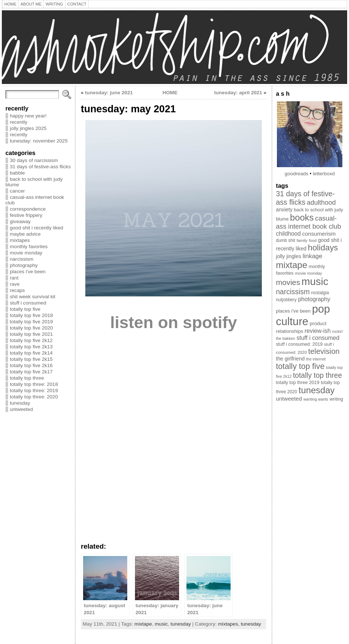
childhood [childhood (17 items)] (288, 234)
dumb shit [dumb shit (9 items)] (285, 240)
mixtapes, (229, 624)
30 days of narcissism (34, 160)
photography (24, 265)
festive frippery (26, 215)
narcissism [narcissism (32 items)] (293, 292)
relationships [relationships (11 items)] (289, 331)
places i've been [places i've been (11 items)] (293, 311)
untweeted (22, 409)
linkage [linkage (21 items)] (313, 256)
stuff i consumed (28, 303)
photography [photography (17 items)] (314, 299)
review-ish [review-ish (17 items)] (318, 331)
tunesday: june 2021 (109, 93)
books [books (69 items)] (302, 217)
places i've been (28, 272)
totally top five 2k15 (31, 359)
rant (14, 278)
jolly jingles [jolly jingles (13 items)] (289, 256)
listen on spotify (173, 322)
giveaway (20, 221)
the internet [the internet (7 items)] (316, 359)
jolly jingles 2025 (28, 128)
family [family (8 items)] (302, 240)
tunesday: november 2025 (39, 141)
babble (17, 173)
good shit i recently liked (37, 228)
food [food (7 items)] (313, 240)
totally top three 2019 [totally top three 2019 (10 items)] (298, 383)
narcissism (22, 259)
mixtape (143, 624)
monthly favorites (29, 247)
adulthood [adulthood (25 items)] (321, 203)
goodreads (296, 174)
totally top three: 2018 (34, 384)
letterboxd (324, 174)
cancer (17, 191)
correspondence (28, 209)
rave (15, 284)
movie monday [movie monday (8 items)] (309, 273)
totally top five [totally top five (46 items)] (300, 366)
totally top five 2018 (31, 315)
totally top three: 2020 (34, 397)
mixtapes (20, 240)
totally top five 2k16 (31, 365)
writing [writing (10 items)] (336, 399)
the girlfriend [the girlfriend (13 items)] (290, 359)
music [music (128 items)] (315, 281)
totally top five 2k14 (31, 353)
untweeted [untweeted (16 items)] (289, 399)
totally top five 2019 (31, 322)
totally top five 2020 (31, 328)
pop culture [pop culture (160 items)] (303, 315)
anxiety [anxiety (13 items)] (284, 210)
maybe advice (25, 234)
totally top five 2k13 (31, 347)
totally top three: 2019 (34, 390)
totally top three (27, 378)
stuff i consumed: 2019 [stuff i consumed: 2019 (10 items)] (299, 344)
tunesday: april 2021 (238, 93)
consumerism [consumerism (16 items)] (319, 234)
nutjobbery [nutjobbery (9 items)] (286, 300)
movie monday (26, 253)
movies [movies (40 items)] (288, 282)
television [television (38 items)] (324, 351)
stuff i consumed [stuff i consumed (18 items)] (318, 338)
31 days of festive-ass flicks (40, 167)
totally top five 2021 (31, 334)
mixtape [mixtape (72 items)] (291, 265)
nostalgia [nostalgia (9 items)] (320, 293)
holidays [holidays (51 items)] (323, 248)
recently (19, 122)
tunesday (20, 403)
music (161, 624)
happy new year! (28, 116)
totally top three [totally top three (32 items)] (318, 375)
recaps (17, 290)
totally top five (25, 309)
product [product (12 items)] (318, 323)
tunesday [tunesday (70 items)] (317, 390)
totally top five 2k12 (31, 340)
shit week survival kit (33, 297)
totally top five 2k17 (31, 372)
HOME (170, 93)
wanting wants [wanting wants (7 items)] (316, 399)
